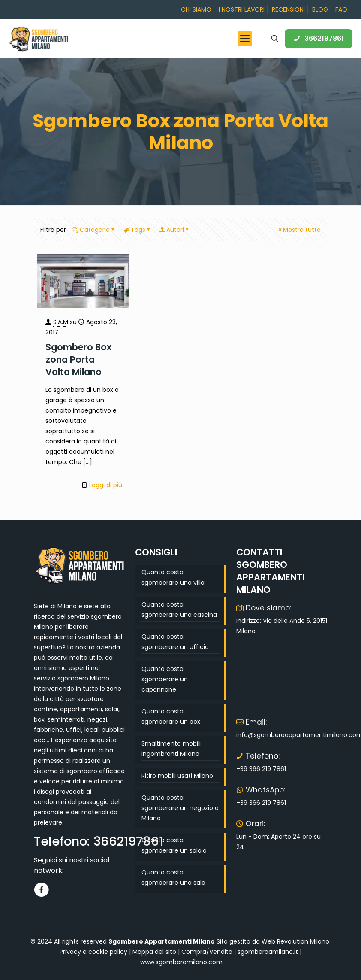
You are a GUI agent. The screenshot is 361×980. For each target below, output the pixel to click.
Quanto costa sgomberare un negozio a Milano (180, 808)
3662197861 (319, 38)
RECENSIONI (288, 9)
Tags (137, 230)
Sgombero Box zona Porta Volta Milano (78, 360)
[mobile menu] (245, 39)
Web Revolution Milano (295, 941)
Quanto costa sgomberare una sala (173, 877)
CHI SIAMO (196, 9)
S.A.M (61, 322)
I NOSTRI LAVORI (242, 9)
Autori (174, 230)
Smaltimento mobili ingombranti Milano (171, 749)
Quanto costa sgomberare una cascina (179, 610)
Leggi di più (106, 485)
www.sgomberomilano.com (181, 962)
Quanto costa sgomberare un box (171, 716)
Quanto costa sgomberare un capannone (165, 679)
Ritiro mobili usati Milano (177, 776)
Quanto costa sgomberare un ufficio (175, 642)
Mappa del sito (154, 952)
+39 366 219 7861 (261, 769)
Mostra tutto (299, 230)
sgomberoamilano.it (268, 952)
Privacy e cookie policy (93, 952)
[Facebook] (41, 890)
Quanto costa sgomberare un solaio (174, 845)
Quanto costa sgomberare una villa (173, 577)
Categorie (94, 230)
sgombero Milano (83, 678)
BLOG (320, 9)
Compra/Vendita (207, 952)
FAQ (341, 9)
